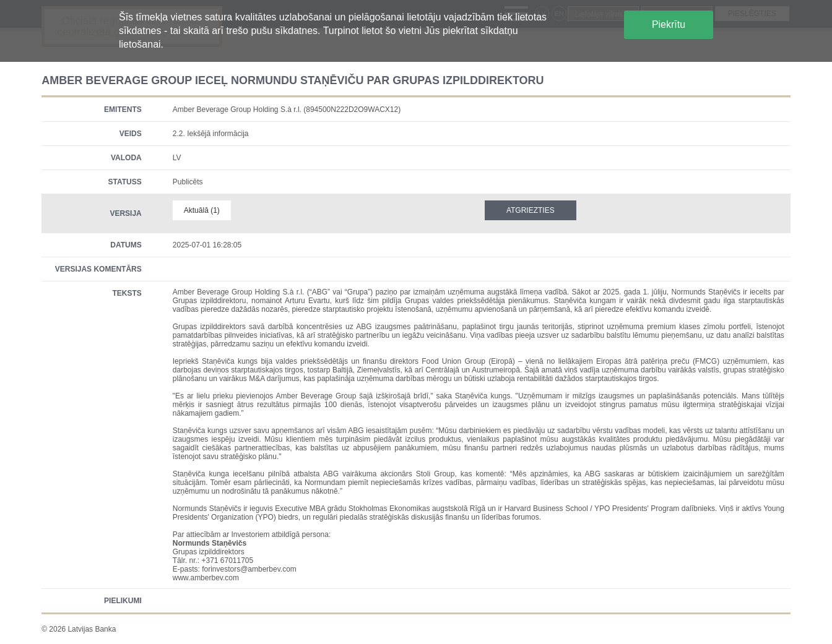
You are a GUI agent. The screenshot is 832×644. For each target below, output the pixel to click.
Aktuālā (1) (202, 210)
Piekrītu (669, 24)
